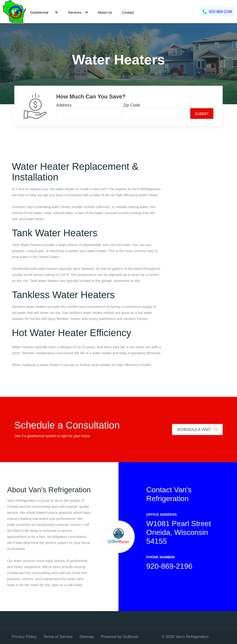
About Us (105, 12)
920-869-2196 (169, 566)
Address (64, 105)
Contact (128, 12)
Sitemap (87, 637)
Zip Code (132, 105)
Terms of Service (58, 637)
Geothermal (39, 12)
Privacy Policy (24, 637)
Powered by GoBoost (120, 637)
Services (75, 12)
